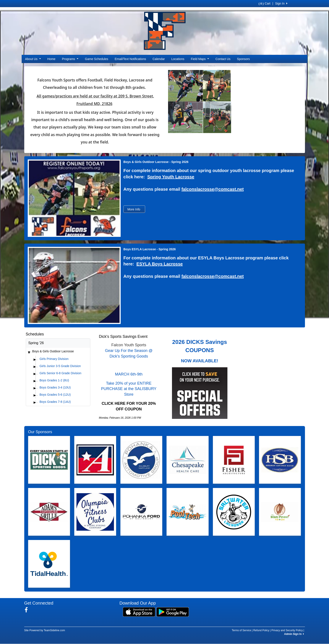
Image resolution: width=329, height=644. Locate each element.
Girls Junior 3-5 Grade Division (60, 366)
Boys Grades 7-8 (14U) (55, 402)
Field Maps (200, 59)
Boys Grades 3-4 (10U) (55, 387)
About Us (33, 59)
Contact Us (223, 59)
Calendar (159, 59)
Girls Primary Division (54, 359)
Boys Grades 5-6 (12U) (55, 395)
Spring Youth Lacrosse (171, 177)
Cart (264, 3)
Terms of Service (241, 630)
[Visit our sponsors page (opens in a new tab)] (49, 460)
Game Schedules (96, 59)
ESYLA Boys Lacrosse (160, 264)
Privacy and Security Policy (287, 630)
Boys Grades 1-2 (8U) (54, 380)
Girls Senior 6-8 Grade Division (61, 373)
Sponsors (243, 59)
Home (51, 59)
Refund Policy (261, 630)
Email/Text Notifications (130, 59)
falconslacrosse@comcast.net (213, 189)
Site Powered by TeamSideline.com (45, 630)
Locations (178, 59)
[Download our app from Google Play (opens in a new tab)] (173, 612)
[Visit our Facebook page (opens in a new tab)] (28, 610)
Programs (70, 59)
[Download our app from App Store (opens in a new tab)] (139, 612)
